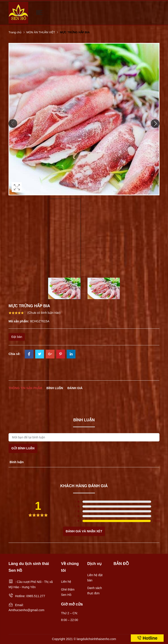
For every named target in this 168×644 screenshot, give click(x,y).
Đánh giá (75, 388)
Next (155, 124)
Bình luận (55, 388)
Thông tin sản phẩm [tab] (25, 388)
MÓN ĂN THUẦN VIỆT (41, 32)
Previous (13, 124)
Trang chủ (15, 32)
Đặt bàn (17, 337)
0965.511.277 (36, 596)
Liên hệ (66, 582)
